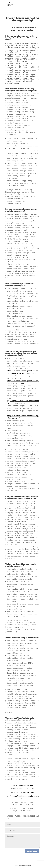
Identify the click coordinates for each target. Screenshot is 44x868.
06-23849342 (28, 792)
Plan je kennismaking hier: (22, 785)
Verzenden (32, 851)
